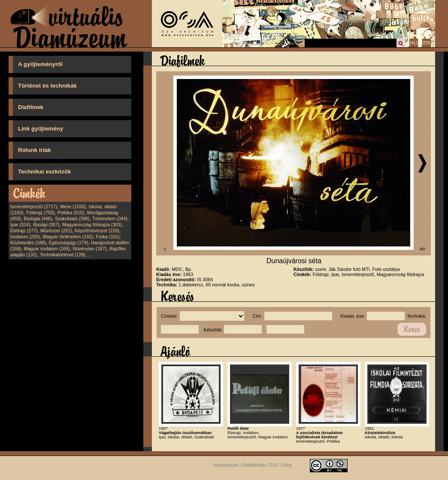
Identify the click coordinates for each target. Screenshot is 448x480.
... (90, 255)
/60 (422, 249)
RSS (274, 465)
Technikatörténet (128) (63, 255)
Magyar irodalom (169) (47, 249)
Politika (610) (71, 213)
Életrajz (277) (24, 231)
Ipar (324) (20, 225)
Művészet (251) (56, 231)
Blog (287, 465)
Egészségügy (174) (69, 243)
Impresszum (226, 465)
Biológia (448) (38, 219)
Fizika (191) (108, 237)
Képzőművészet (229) (97, 231)
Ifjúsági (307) (46, 225)
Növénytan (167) (89, 249)
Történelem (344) (110, 219)
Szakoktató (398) (72, 219)
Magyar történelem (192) (68, 237)
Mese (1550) (73, 207)
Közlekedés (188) (28, 243)
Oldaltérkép (254, 465)
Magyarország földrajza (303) (92, 225)
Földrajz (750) (40, 213)
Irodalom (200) (25, 237)
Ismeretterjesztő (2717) (34, 207)
